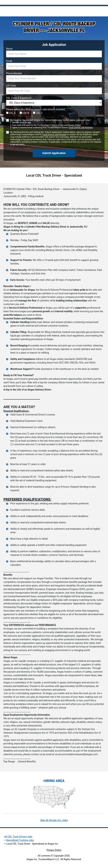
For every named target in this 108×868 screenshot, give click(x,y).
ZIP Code (11, 86)
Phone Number (14, 73)
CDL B (24, 113)
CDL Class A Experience (19, 98)
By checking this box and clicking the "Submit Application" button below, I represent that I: (52, 124)
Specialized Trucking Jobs (20, 840)
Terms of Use (57, 125)
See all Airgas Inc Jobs (54, 820)
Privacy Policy (74, 125)
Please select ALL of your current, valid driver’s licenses (35, 109)
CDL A (11, 113)
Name (9, 49)
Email (9, 61)
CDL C (38, 113)
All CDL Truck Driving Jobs (18, 837)
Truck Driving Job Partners (81, 128)
